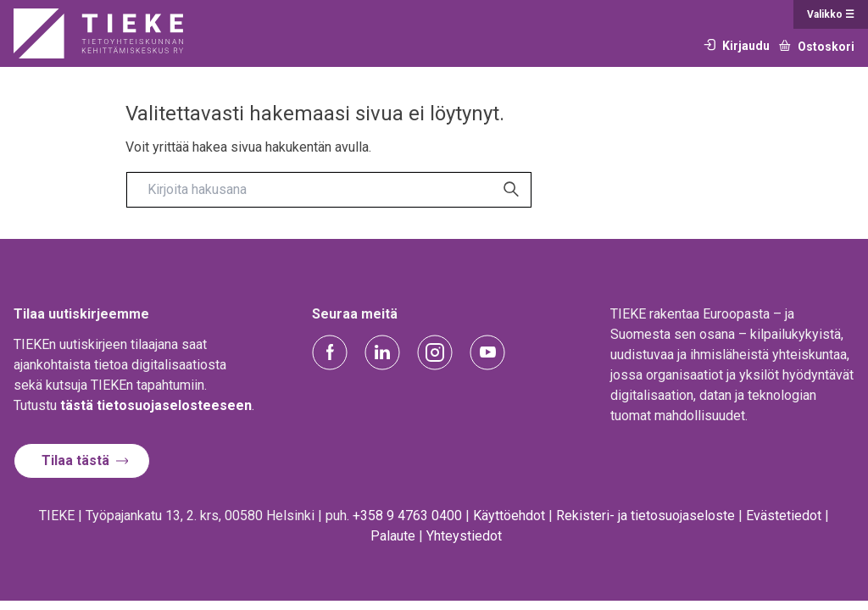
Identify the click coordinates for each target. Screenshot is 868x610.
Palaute (393, 536)
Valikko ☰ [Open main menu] (831, 14)
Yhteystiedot (464, 536)
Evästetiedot (784, 516)
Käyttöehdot (509, 516)
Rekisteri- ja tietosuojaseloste (645, 516)
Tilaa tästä (75, 460)
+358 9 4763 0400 (407, 516)
